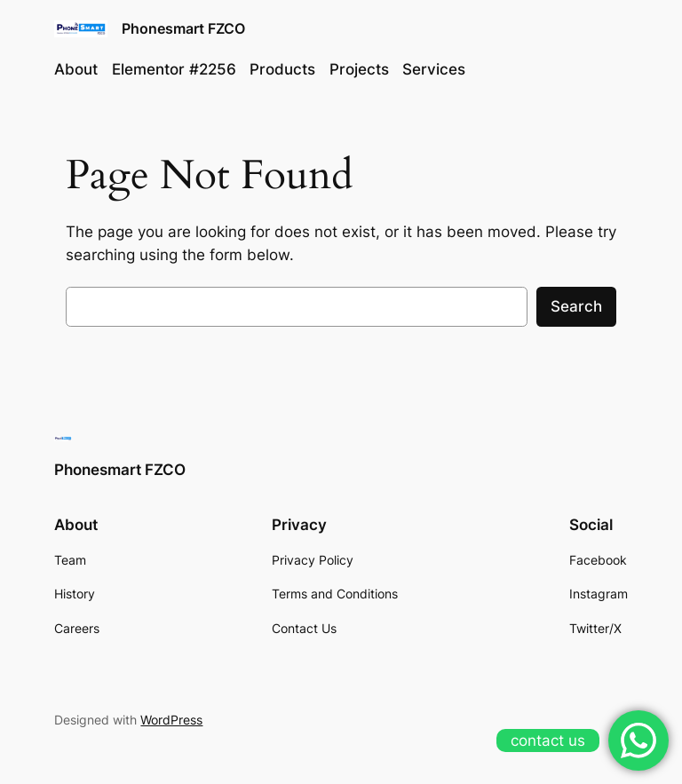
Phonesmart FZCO (183, 28)
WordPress (171, 720)
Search (576, 306)
